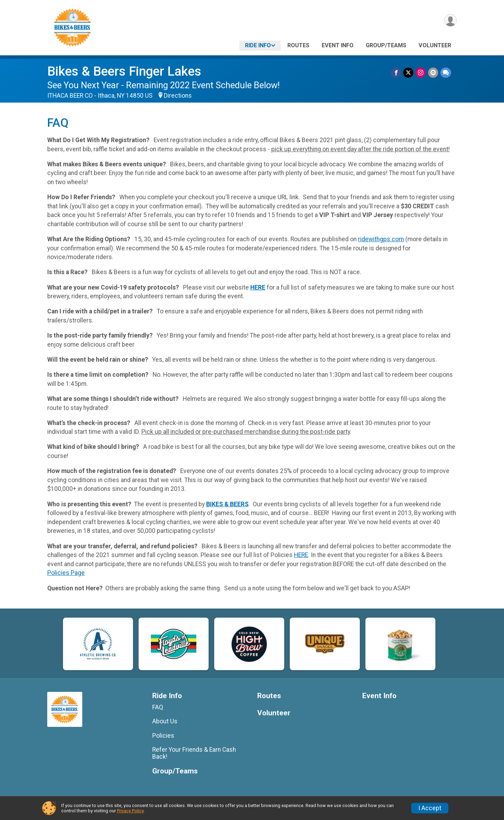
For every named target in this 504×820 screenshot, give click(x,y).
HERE (258, 287)
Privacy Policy (130, 811)
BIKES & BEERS (227, 504)
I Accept (430, 808)
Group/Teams (386, 45)
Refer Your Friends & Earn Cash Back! (194, 753)
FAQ (158, 707)
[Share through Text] (446, 73)
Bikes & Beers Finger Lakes (124, 71)
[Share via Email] (433, 73)
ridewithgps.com (381, 239)
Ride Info (258, 45)
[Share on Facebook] (396, 73)
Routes (298, 45)
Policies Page (66, 573)
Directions (178, 96)
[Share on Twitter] (409, 73)
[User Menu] (450, 20)
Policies (163, 736)
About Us (165, 721)
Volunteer (435, 45)
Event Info (338, 45)
